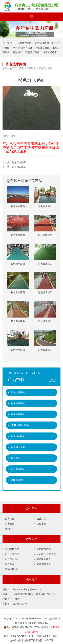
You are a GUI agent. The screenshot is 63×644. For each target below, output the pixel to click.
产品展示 (31, 66)
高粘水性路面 (25, 41)
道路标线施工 (50, 50)
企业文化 (40, 517)
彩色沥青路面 (18, 412)
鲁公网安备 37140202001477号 (22, 625)
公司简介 (8, 517)
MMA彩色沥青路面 (23, 45)
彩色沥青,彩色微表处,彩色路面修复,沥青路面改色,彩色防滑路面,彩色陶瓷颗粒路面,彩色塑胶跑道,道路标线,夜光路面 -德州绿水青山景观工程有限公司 (32, 5)
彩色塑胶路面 (32, 50)
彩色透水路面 (43, 45)
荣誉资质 (8, 522)
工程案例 (40, 522)
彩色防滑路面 (42, 41)
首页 (21, 66)
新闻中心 (8, 527)
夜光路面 (17, 50)
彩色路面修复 (18, 445)
